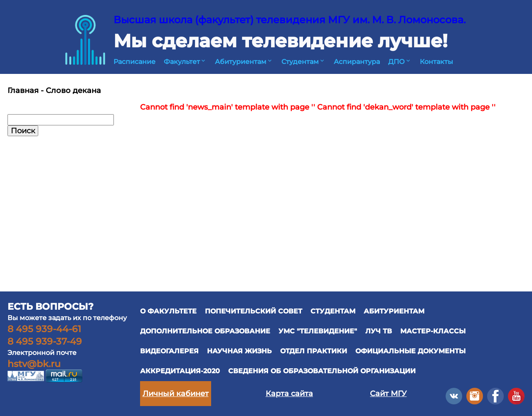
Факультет (185, 62)
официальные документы (410, 351)
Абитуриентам (244, 62)
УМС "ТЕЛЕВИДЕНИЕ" (318, 331)
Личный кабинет (176, 394)
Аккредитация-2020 (180, 371)
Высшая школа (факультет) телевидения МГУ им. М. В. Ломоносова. (289, 20)
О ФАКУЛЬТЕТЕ (168, 311)
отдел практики (314, 351)
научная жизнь (239, 351)
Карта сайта (289, 394)
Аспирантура (357, 62)
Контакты (436, 62)
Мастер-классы (433, 331)
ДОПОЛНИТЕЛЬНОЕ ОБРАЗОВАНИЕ (205, 331)
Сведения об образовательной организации (322, 371)
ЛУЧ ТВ (379, 331)
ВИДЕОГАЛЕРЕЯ (169, 351)
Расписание (134, 62)
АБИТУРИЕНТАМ (394, 311)
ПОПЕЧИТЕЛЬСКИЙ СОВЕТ (254, 311)
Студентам (303, 62)
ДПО (400, 62)
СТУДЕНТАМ (333, 311)
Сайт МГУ (388, 394)
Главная (23, 91)
